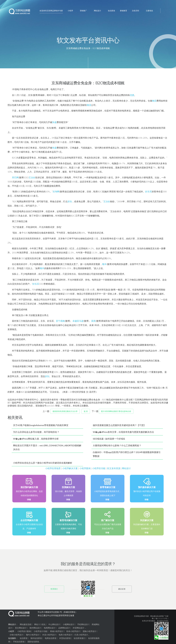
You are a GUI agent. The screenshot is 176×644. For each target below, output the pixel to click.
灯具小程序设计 (81, 636)
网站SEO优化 (40, 625)
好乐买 (148, 193)
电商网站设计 (50, 629)
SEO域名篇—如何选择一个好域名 (109, 440)
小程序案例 (85, 469)
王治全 (32, 178)
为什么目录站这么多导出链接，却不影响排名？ (36, 433)
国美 (94, 322)
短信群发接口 (79, 639)
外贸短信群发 (65, 639)
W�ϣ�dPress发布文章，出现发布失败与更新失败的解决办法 (123, 433)
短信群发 (112, 11)
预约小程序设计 (33, 636)
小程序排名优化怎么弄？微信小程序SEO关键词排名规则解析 (43, 464)
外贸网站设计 (79, 629)
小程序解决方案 (70, 469)
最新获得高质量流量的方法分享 (65, 412)
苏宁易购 (60, 322)
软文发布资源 (114, 469)
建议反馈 (122, 590)
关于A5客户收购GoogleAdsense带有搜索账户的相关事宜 (41, 426)
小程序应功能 (99, 469)
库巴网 (15, 178)
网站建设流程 (26, 625)
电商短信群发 (51, 639)
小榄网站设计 (69, 625)
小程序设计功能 (40, 632)
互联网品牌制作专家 (141, 617)
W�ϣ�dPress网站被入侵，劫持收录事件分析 (36, 440)
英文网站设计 (21, 629)
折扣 (70, 202)
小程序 (70, 11)
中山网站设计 (54, 625)
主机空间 (135, 11)
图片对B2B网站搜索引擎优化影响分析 (116, 412)
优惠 (132, 96)
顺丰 (104, 265)
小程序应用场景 (53, 469)
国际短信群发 (33, 643)
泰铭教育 (123, 11)
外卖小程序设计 (49, 636)
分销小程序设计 (16, 636)
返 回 (86, 412)
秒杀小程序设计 (73, 632)
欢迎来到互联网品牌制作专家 (51, 11)
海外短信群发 (36, 639)
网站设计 (97, 11)
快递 (54, 123)
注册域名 (149, 11)
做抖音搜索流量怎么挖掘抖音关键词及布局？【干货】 (119, 426)
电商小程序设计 (65, 636)
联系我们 (54, 590)
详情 (29, 501)
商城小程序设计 (57, 632)
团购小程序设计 (90, 632)
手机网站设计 (83, 625)
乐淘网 (56, 193)
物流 (154, 102)
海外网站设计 (35, 629)
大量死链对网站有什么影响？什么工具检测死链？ (117, 446)
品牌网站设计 (64, 629)
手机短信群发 (19, 643)
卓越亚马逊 (78, 322)
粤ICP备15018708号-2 (160, 620)
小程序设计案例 (24, 632)
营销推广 (83, 11)
